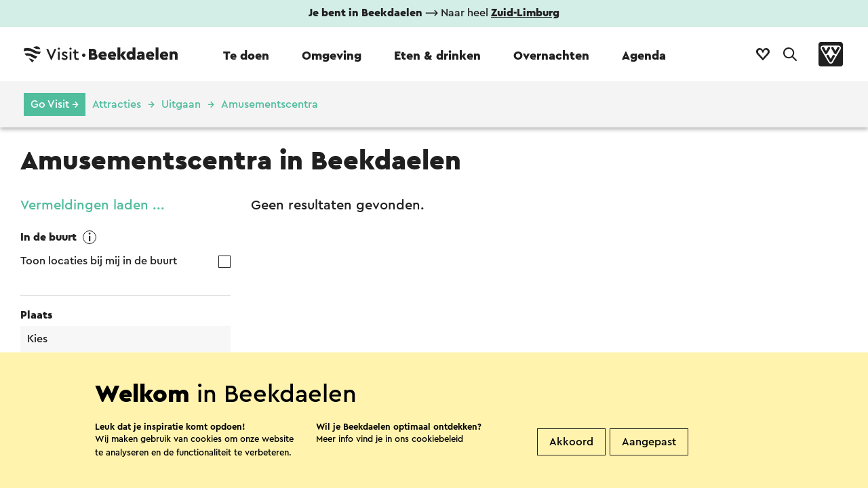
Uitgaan (181, 104)
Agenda (644, 56)
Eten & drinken (437, 56)
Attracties (117, 104)
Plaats (36, 315)
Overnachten (551, 56)
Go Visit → (55, 104)
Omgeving (332, 56)
